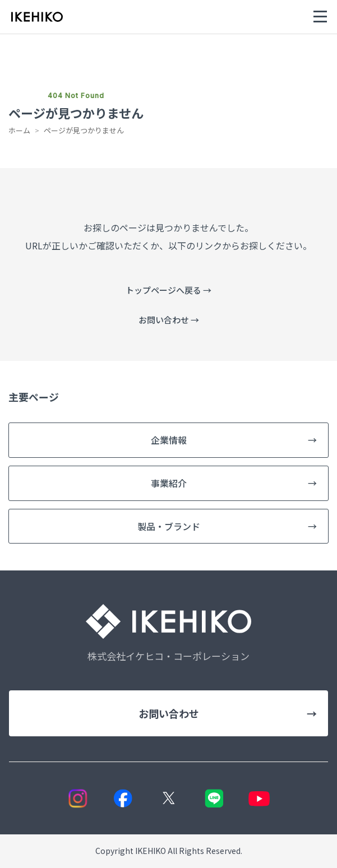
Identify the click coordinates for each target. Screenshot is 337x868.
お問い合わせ (169, 320)
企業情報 (234, 440)
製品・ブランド (227, 526)
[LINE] (214, 798)
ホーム (19, 130)
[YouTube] (259, 798)
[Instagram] (78, 798)
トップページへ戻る (168, 290)
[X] (168, 798)
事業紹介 (234, 483)
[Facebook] (123, 798)
